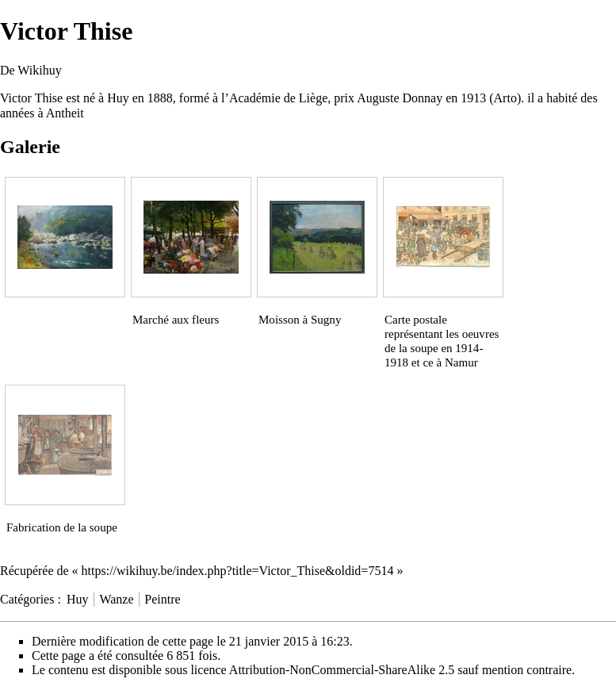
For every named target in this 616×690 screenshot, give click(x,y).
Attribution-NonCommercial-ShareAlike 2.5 (342, 670)
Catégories (27, 599)
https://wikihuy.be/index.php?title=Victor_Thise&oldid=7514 (238, 571)
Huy (78, 599)
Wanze (116, 599)
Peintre (162, 599)
